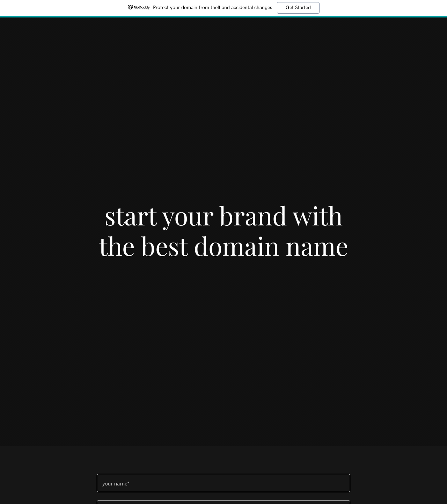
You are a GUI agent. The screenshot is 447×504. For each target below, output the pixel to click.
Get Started (298, 8)
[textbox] (223, 483)
